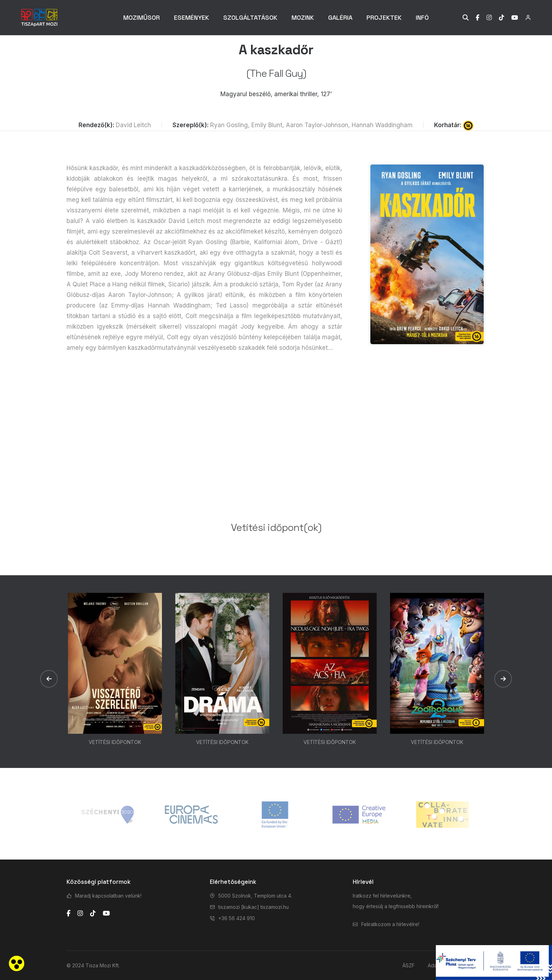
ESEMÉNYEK (192, 17)
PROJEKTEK (384, 17)
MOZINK (303, 17)
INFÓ (422, 17)
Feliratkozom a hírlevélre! (390, 924)
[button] (49, 679)
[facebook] (68, 913)
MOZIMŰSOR (142, 17)
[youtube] (106, 913)
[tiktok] (93, 913)
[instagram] (80, 913)
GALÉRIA (340, 17)
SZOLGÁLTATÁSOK (250, 17)
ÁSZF (409, 965)
